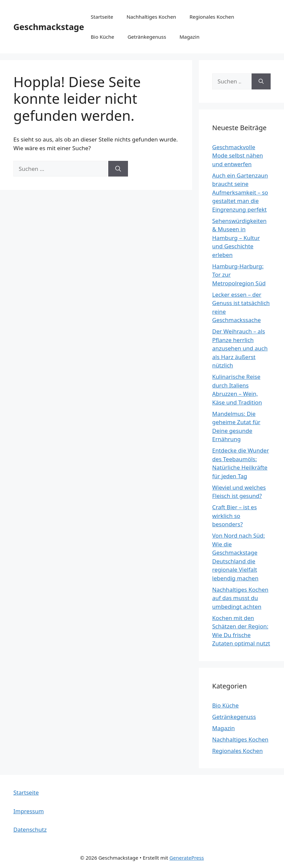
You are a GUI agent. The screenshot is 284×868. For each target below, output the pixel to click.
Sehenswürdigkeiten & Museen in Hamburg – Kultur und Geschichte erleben (239, 238)
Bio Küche (103, 37)
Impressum (29, 811)
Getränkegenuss (147, 37)
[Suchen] (118, 169)
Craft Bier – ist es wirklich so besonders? (235, 516)
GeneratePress (187, 858)
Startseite (102, 17)
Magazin (189, 37)
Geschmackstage (49, 27)
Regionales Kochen (212, 17)
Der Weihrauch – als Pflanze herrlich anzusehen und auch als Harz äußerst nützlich (240, 348)
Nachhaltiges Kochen (151, 17)
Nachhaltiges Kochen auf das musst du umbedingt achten (240, 598)
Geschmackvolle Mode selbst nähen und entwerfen (238, 156)
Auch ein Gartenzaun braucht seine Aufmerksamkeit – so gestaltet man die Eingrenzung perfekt (240, 192)
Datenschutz (30, 829)
